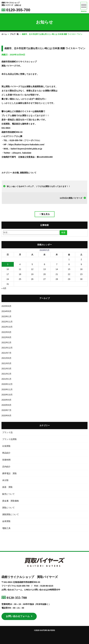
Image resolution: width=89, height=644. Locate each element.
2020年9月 (6, 400)
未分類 (16, 173)
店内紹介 (6, 467)
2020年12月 (7, 384)
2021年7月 (6, 353)
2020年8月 (6, 405)
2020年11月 (7, 389)
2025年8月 (6, 306)
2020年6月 (6, 416)
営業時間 (6, 460)
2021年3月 (6, 369)
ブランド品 (7, 432)
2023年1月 (6, 316)
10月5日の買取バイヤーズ (71, 198)
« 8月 (4, 288)
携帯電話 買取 (9, 473)
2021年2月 (6, 374)
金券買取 (6, 521)
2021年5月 (6, 363)
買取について (8, 508)
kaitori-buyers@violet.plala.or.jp (26, 149)
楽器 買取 (7, 487)
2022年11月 (7, 322)
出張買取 (6, 446)
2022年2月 (6, 343)
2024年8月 (6, 311)
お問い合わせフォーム (19, 616)
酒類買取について (28, 173)
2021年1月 (6, 379)
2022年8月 (6, 337)
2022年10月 (7, 327)
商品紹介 (6, 453)
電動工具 (6, 528)
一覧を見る (45, 214)
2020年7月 (6, 410)
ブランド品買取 (9, 439)
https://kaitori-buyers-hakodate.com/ (26, 145)
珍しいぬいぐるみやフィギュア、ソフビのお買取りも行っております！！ (39, 186)
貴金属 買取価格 (11, 501)
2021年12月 (7, 348)
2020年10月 (7, 395)
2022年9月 (6, 332)
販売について (8, 494)
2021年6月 (6, 358)
